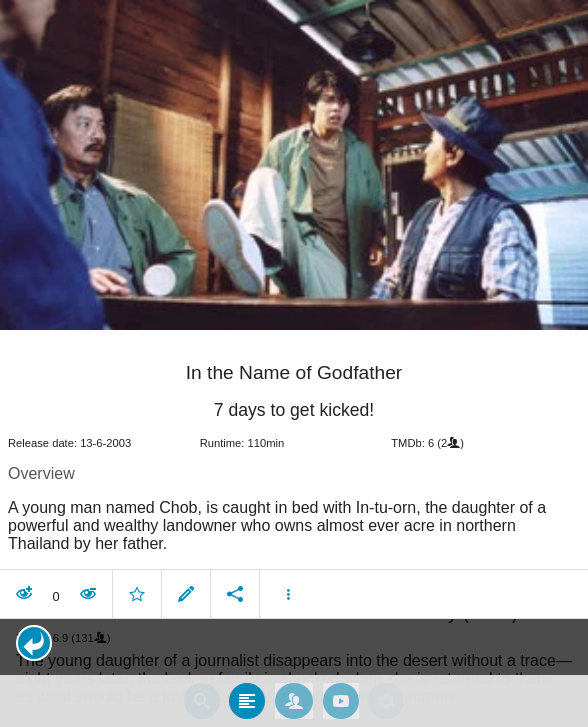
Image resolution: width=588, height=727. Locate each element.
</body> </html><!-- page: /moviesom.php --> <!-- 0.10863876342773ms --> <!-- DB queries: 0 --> (294, 363)
